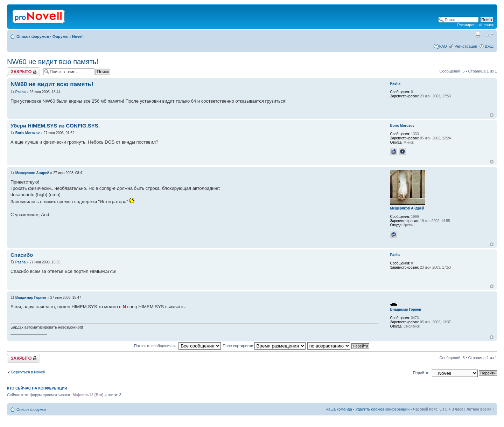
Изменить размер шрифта (488, 35)
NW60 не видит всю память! (53, 62)
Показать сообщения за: (178, 346)
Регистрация (466, 46)
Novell (78, 36)
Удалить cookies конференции (383, 409)
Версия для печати (478, 35)
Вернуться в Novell (28, 372)
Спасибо (22, 255)
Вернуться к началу (492, 115)
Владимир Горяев (31, 298)
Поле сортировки (264, 346)
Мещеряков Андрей (32, 173)
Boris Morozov (27, 133)
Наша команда (339, 409)
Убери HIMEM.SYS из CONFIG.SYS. (55, 126)
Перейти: (421, 373)
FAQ (443, 46)
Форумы (61, 36)
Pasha (20, 92)
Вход (489, 46)
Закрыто (23, 72)
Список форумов (33, 36)
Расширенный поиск (475, 25)
